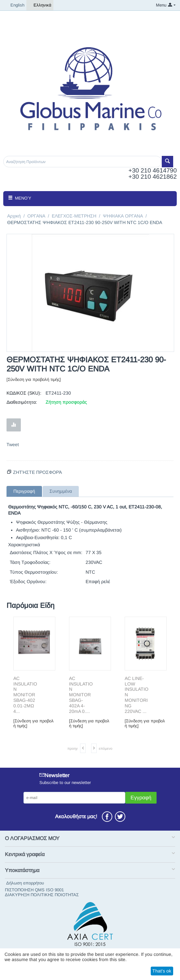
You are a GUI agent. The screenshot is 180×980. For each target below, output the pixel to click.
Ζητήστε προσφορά (37, 472)
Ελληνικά (40, 5)
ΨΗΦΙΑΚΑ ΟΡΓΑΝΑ (123, 216)
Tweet (13, 445)
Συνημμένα (61, 491)
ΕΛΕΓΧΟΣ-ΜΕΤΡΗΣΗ (74, 216)
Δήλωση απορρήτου (25, 883)
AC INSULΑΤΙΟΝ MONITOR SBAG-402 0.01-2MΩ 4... (25, 695)
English (15, 5)
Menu (161, 5)
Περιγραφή (24, 491)
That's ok (162, 971)
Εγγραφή (141, 798)
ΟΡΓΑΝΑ (36, 216)
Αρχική (14, 216)
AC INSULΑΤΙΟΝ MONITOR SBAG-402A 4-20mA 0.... (81, 695)
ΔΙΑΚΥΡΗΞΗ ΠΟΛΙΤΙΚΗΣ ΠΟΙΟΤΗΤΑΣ (42, 895)
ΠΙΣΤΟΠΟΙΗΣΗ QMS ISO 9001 (34, 890)
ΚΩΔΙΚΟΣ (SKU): (24, 393)
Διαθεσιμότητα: (22, 402)
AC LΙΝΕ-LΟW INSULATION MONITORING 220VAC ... (137, 695)
